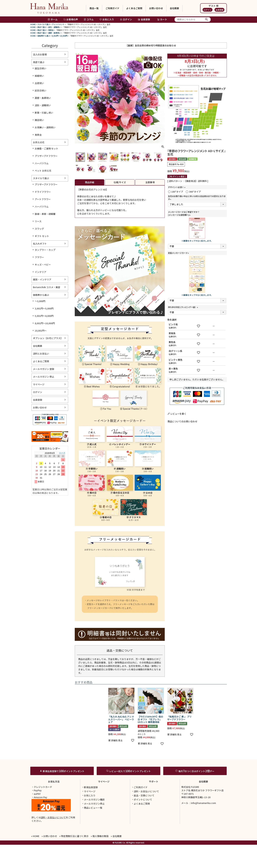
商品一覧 (94, 8)
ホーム (53, 19)
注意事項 (150, 182)
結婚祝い (39, 76)
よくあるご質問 (134, 8)
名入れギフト (40, 244)
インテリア (40, 272)
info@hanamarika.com (203, 826)
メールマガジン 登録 (44, 369)
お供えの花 (39, 142)
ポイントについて (142, 823)
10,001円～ (41, 331)
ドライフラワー (43, 192)
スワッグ (39, 229)
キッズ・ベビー (43, 265)
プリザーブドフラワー (46, 156)
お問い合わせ (156, 8)
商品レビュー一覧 (92, 831)
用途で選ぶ (42, 27)
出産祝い (39, 83)
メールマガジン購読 (93, 823)
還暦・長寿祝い (54, 33)
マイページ (39, 384)
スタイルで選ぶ (44, 24)
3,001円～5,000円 (44, 308)
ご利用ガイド (112, 8)
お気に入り (107, 19)
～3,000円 (40, 301)
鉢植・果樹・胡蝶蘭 (45, 214)
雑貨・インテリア (42, 279)
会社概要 (174, 8)
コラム (89, 19)
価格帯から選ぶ (44, 36)
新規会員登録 (90, 810)
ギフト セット (42, 236)
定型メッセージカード (179, 253)
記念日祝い (40, 90)
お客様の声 (71, 19)
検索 (207, 20)
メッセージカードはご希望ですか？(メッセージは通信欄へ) (184, 213)
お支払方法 (54, 805)
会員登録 (219, 10)
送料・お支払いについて (53, 841)
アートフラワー (43, 199)
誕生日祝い (40, 68)
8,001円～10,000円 (60, 36)
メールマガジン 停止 (44, 377)
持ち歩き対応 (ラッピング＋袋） (183, 307)
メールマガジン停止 (93, 827)
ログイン (208, 10)
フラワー (39, 257)
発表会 (51, 30)
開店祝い (39, 120)
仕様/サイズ (120, 182)
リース (38, 221)
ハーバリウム (42, 163)
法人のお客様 (40, 54)
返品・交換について (143, 819)
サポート (154, 805)
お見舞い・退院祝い (45, 127)
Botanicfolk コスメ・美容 (47, 287)
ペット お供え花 (43, 171)
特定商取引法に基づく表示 (75, 859)
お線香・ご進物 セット (46, 148)
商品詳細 (89, 182)
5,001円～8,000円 (44, 316)
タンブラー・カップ (45, 250)
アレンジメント (58, 24)
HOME (33, 24)
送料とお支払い (41, 354)
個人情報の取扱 (100, 859)
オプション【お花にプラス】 (48, 338)
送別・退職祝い (54, 27)
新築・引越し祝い (44, 113)
